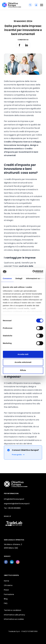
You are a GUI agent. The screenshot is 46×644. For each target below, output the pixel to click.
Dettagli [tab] (19, 278)
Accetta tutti (23, 354)
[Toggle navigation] (42, 5)
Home (7, 581)
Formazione (9, 594)
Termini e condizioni (13, 610)
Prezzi (6, 590)
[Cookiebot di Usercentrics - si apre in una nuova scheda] (33, 272)
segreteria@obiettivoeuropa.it (17, 504)
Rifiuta (23, 370)
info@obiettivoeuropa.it (14, 499)
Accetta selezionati (23, 362)
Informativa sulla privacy (14, 615)
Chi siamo (8, 585)
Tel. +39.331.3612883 (12, 508)
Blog (6, 599)
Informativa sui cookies (14, 619)
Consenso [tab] (7, 278)
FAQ (6, 603)
